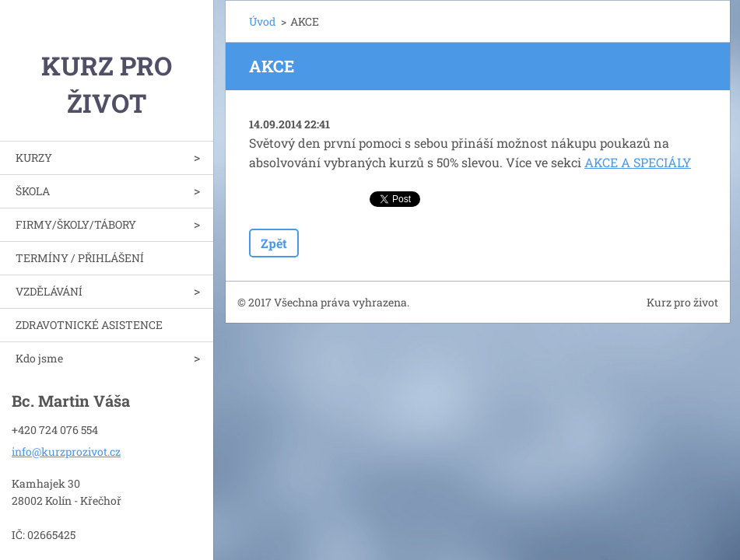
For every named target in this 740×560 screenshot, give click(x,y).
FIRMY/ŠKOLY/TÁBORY (76, 224)
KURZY (34, 157)
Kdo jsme (39, 358)
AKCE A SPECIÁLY (638, 162)
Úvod (262, 21)
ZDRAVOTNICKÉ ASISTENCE (89, 325)
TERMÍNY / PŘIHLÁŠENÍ (80, 258)
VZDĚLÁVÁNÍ (49, 291)
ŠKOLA (33, 191)
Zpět (274, 243)
